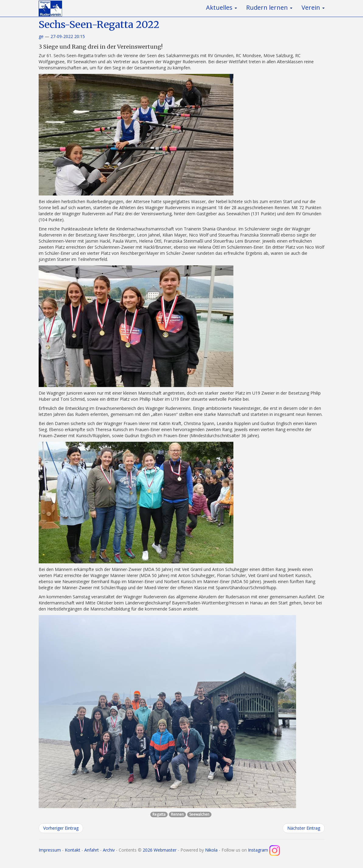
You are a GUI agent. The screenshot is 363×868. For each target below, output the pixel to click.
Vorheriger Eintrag (61, 828)
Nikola (211, 850)
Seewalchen (199, 814)
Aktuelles (222, 7)
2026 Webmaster (160, 850)
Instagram (264, 850)
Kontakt (73, 850)
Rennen (177, 814)
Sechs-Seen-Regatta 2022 (99, 24)
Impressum (50, 850)
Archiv (109, 850)
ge (41, 36)
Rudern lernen (269, 7)
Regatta (159, 814)
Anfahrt (92, 850)
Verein (313, 7)
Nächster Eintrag (304, 828)
